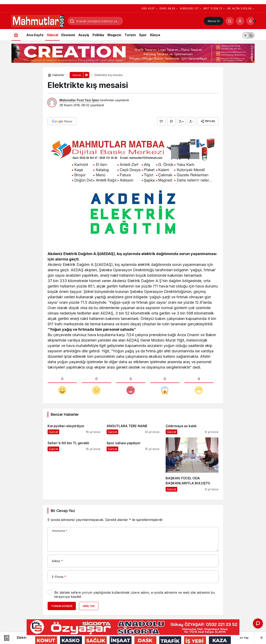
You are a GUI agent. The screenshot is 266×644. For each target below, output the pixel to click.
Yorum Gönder (62, 606)
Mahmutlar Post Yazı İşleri (79, 100)
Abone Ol (214, 21)
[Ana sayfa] (16, 35)
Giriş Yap (89, 606)
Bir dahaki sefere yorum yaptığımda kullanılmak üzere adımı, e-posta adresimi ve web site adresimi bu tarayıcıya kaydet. (135, 595)
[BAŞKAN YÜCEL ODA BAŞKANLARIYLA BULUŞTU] (192, 464)
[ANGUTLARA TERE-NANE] (133, 427)
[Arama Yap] (230, 21)
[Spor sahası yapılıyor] (133, 464)
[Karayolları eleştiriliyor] (74, 427)
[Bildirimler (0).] (250, 21)
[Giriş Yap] (240, 21)
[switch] (248, 35)
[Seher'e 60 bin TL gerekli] (74, 464)
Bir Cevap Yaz (63, 511)
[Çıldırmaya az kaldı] (192, 427)
